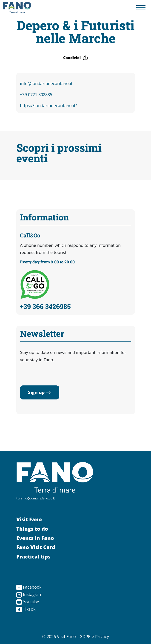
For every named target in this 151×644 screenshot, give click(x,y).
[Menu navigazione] (141, 7)
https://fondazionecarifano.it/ (48, 105)
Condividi (76, 58)
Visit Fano (29, 519)
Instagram (29, 594)
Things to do (32, 529)
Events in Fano (35, 538)
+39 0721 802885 (36, 94)
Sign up (40, 392)
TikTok (26, 609)
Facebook (29, 587)
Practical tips (33, 557)
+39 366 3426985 (45, 306)
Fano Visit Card (36, 547)
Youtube (28, 602)
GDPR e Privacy (94, 636)
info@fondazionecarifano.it (46, 83)
